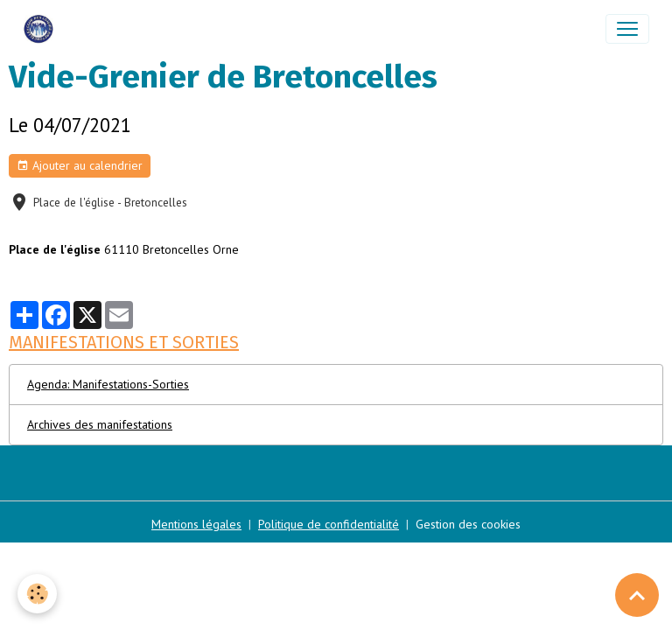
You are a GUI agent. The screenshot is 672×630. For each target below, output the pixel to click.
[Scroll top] (637, 595)
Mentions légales (196, 524)
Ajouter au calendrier (80, 166)
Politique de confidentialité (329, 524)
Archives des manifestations (100, 424)
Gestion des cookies (468, 524)
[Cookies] (37, 594)
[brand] (42, 29)
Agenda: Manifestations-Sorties (108, 384)
